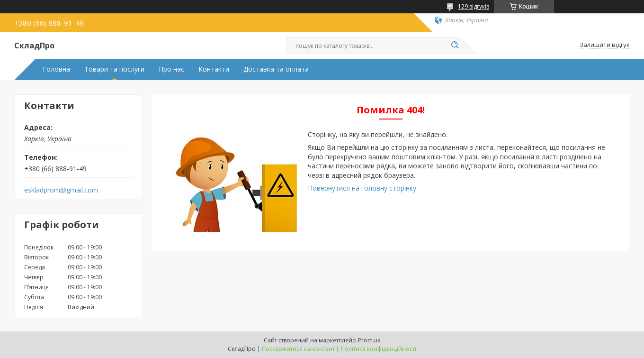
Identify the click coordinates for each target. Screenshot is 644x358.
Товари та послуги (114, 69)
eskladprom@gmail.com (61, 190)
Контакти (214, 69)
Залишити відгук (605, 45)
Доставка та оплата (276, 69)
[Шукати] (455, 46)
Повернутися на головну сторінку (362, 188)
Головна (56, 69)
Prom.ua (369, 340)
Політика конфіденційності (379, 349)
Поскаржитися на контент (298, 349)
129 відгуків (474, 6)
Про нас (171, 69)
